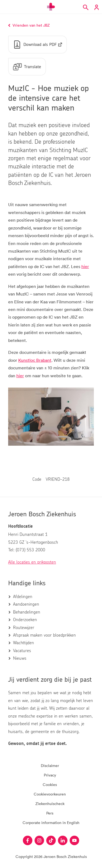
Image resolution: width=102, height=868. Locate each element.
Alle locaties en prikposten (32, 562)
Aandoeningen (26, 604)
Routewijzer (24, 628)
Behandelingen (27, 612)
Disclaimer (50, 765)
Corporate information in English (51, 823)
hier (85, 266)
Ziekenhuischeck (50, 803)
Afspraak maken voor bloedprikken (44, 635)
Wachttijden (24, 643)
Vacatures (22, 651)
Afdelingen (23, 597)
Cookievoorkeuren (50, 794)
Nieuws (20, 658)
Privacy (50, 775)
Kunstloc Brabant (35, 360)
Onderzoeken (25, 620)
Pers (50, 813)
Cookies (50, 784)
